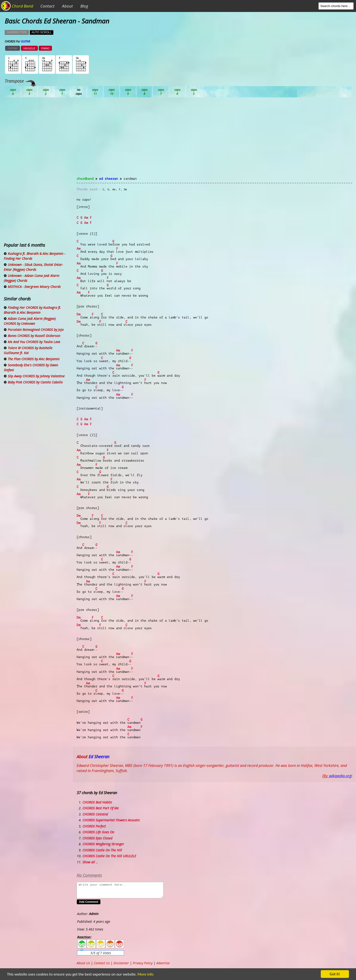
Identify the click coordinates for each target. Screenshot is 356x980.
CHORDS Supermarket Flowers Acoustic (111, 820)
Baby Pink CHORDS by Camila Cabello (35, 382)
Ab (13, 92)
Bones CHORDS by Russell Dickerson (34, 336)
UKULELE (29, 48)
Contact (47, 6)
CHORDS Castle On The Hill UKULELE (109, 856)
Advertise (163, 963)
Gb (177, 92)
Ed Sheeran (109, 179)
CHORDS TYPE (17, 32)
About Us (83, 963)
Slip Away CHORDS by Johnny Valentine (36, 376)
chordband (85, 179)
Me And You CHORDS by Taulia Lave (34, 342)
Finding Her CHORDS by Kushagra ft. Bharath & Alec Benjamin (32, 310)
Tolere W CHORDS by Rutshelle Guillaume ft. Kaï (28, 350)
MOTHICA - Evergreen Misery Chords (34, 287)
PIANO (45, 48)
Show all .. (90, 862)
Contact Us (102, 963)
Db (95, 92)
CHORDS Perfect (94, 826)
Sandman (130, 179)
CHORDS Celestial (95, 814)
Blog (84, 6)
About (67, 6)
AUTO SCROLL (41, 32)
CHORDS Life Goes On (98, 832)
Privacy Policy (143, 963)
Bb (46, 92)
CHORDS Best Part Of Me (101, 808)
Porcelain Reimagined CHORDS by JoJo (36, 330)
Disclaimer (121, 963)
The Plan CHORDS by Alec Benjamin (34, 359)
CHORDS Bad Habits (97, 802)
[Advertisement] (214, 140)
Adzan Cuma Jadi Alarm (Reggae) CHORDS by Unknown (30, 321)
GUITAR (13, 48)
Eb (128, 92)
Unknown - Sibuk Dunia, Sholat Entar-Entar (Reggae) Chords (33, 267)
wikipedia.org (340, 776)
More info (145, 974)
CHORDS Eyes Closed (97, 838)
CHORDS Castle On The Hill (102, 850)
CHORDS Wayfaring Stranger (103, 844)
